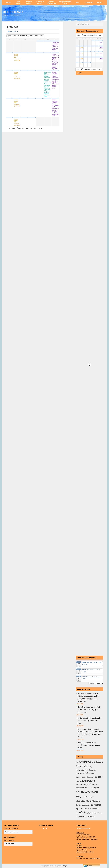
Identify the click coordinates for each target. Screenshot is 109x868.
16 (51, 71)
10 (58, 53)
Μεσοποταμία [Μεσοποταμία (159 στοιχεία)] (84, 801)
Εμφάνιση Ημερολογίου (96, 683)
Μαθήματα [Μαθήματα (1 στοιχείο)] (91, 797)
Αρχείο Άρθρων (9, 840)
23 (51, 98)
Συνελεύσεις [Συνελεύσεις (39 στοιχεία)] (81, 816)
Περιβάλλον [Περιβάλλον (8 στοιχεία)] (87, 809)
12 (20, 71)
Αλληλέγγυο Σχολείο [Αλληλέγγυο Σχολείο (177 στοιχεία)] (91, 762)
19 (20, 98)
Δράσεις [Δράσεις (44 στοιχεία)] (99, 777)
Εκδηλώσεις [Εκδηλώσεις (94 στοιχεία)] (89, 781)
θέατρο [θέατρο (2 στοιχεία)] (93, 817)
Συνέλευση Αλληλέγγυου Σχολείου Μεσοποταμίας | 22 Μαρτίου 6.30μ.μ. (90, 721)
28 (35, 118)
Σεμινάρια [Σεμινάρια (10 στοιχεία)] (100, 813)
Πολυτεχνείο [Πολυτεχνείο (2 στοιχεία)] (95, 809)
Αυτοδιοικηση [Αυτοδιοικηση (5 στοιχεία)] (80, 774)
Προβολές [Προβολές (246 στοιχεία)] (82, 812)
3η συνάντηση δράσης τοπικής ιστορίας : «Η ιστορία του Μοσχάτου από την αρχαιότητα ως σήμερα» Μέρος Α (90, 733)
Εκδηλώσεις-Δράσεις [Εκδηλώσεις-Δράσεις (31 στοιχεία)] (85, 784)
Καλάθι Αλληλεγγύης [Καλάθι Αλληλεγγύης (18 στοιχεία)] (91, 788)
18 (12, 98)
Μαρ (36, 36)
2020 (42, 36)
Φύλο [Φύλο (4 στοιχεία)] (89, 817)
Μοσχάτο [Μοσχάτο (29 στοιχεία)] (96, 801)
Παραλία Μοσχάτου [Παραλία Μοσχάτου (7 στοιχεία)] (82, 805)
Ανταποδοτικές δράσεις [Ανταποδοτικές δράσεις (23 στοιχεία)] (86, 770)
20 (28, 98)
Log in (65, 866)
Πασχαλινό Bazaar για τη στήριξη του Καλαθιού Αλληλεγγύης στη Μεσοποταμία (89, 710)
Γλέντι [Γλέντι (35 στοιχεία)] (88, 773)
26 (20, 118)
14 (35, 71)
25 (12, 118)
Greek (88, 866)
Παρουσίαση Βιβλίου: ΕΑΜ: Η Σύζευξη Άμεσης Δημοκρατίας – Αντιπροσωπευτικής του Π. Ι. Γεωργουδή (89, 697)
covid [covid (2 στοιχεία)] (77, 762)
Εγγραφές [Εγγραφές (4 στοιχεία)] (79, 781)
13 (28, 71)
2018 (9, 36)
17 (58, 71)
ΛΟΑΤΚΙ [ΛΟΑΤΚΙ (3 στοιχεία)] (86, 797)
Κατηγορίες (13, 31)
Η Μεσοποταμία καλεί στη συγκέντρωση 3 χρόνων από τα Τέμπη (89, 745)
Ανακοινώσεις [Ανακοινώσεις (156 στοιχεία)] (84, 766)
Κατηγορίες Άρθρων (11, 829)
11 (12, 71)
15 (43, 71)
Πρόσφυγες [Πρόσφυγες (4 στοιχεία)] (92, 813)
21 (35, 98)
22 (43, 98)
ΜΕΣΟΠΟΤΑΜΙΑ (13, 12)
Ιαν (14, 36)
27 (28, 118)
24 (58, 98)
